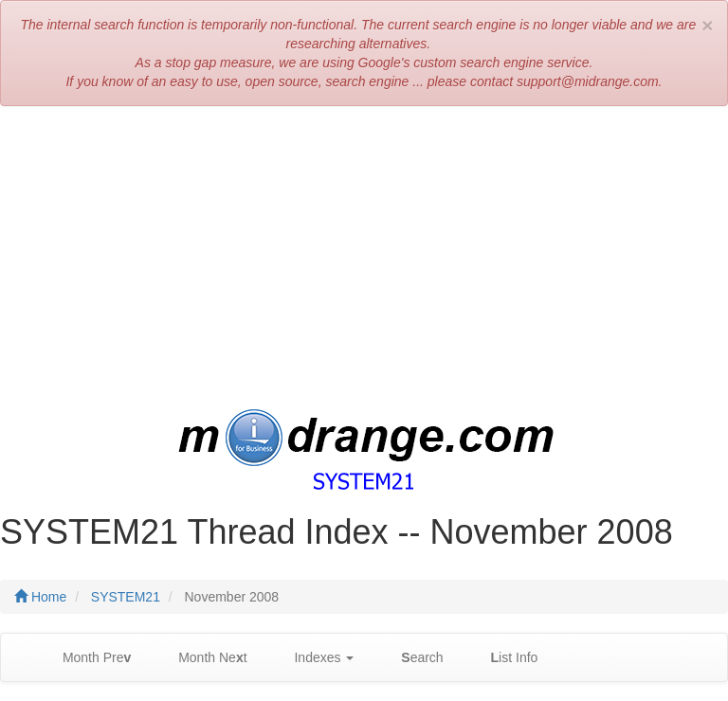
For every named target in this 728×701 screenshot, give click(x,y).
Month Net (203, 658)
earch (412, 658)
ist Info (505, 658)
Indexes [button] (315, 658)
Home (40, 597)
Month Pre (87, 658)
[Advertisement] (364, 258)
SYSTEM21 (126, 597)
